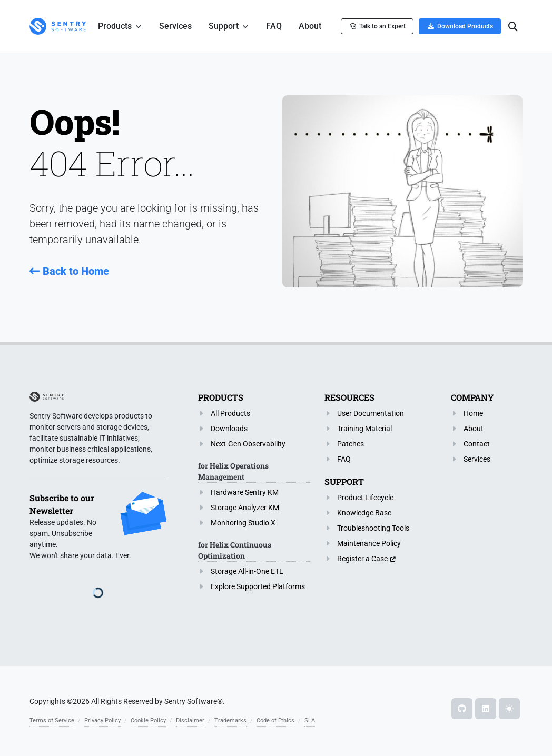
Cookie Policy (148, 720)
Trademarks (230, 720)
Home (473, 413)
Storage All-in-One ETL (247, 571)
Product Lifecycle (365, 498)
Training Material (364, 429)
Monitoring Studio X (243, 523)
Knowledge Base (364, 513)
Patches (351, 444)
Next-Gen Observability (248, 444)
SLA (310, 720)
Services (477, 459)
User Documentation (371, 413)
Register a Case (362, 559)
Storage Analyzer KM (245, 508)
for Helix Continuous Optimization (235, 550)
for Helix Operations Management (233, 471)
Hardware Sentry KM (245, 492)
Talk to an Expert (377, 26)
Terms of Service (52, 720)
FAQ (344, 459)
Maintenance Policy (369, 543)
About (474, 429)
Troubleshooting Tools (373, 528)
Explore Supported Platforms (258, 586)
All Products (230, 413)
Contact (477, 444)
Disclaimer (190, 720)
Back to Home (69, 271)
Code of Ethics (275, 720)
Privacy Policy (102, 720)
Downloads (229, 429)
